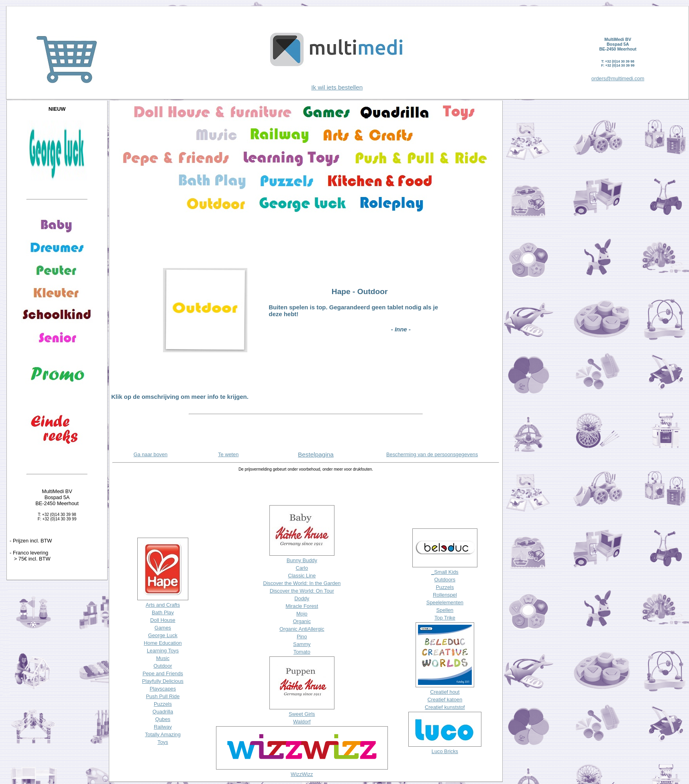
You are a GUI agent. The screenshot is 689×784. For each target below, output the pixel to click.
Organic (302, 621)
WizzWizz (302, 774)
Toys (163, 742)
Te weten (228, 454)
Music (163, 658)
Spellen (445, 610)
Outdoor (163, 666)
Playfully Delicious (163, 681)
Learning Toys (163, 651)
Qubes (163, 719)
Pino (302, 637)
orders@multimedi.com (618, 78)
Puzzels (163, 704)
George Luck (163, 635)
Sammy (302, 644)
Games (163, 628)
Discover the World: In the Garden (302, 583)
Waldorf (302, 722)
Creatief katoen (445, 700)
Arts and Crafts (163, 605)
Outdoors (445, 580)
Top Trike (445, 618)
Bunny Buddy (302, 560)
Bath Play (163, 612)
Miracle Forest (302, 606)
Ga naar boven (151, 454)
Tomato (302, 652)
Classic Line (302, 576)
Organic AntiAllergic (302, 629)
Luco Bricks (445, 751)
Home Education (163, 643)
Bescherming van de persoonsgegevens (432, 454)
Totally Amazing (163, 734)
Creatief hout (445, 692)
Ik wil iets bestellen (337, 87)
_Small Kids (445, 572)
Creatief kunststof (445, 707)
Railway (163, 727)
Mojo (302, 614)
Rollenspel (445, 595)
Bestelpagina (316, 454)
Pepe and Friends (163, 673)
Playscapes (163, 689)
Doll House (163, 620)
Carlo (302, 568)
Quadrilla (163, 712)
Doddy (302, 598)
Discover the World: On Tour (302, 591)
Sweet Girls (302, 714)
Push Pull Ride (163, 696)
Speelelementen (445, 602)
